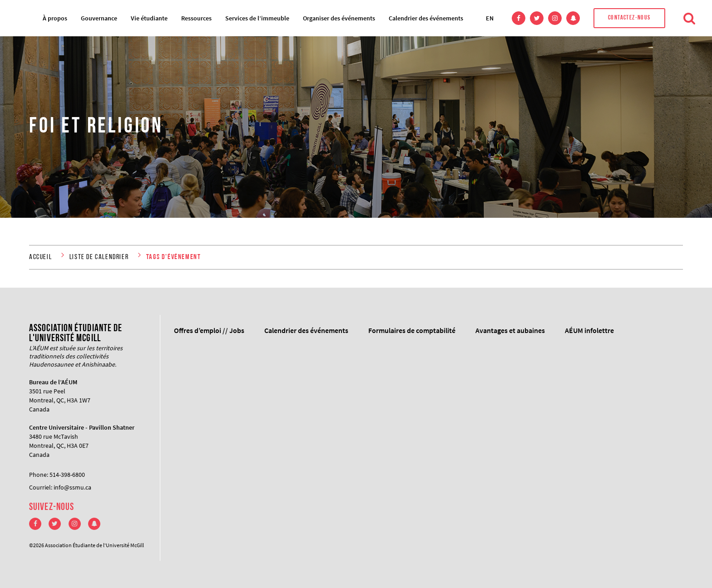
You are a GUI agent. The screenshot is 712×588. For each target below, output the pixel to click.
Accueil (40, 257)
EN (490, 18)
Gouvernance (99, 18)
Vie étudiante (149, 18)
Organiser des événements (339, 18)
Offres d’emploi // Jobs (209, 330)
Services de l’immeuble (257, 18)
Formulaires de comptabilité (412, 330)
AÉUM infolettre (589, 330)
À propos (55, 18)
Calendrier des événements (426, 18)
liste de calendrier (99, 257)
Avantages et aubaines (510, 330)
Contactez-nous (629, 18)
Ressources (196, 18)
